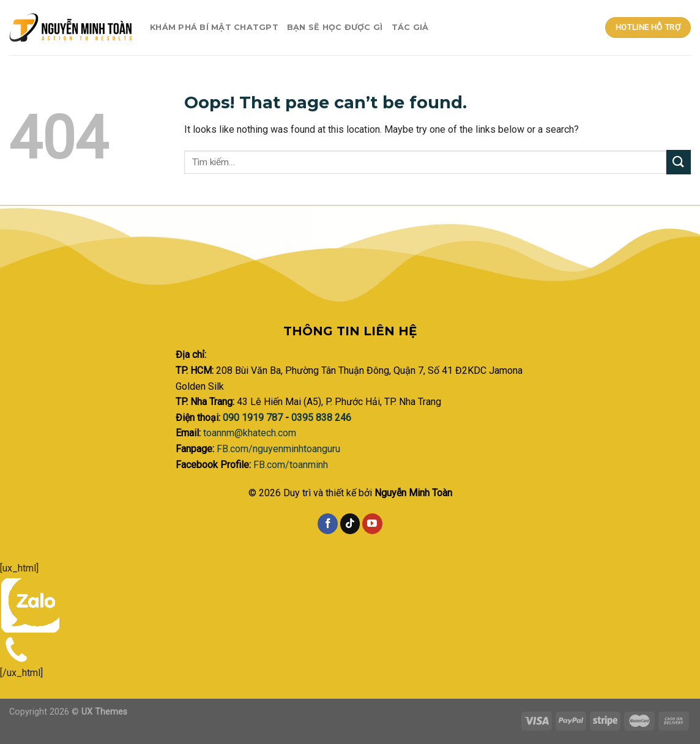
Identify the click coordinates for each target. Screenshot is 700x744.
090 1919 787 (254, 418)
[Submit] (679, 162)
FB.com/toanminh (291, 465)
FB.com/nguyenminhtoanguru (278, 449)
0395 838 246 (321, 418)
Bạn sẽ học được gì (335, 27)
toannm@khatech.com (250, 433)
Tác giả (410, 27)
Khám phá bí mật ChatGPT (214, 27)
